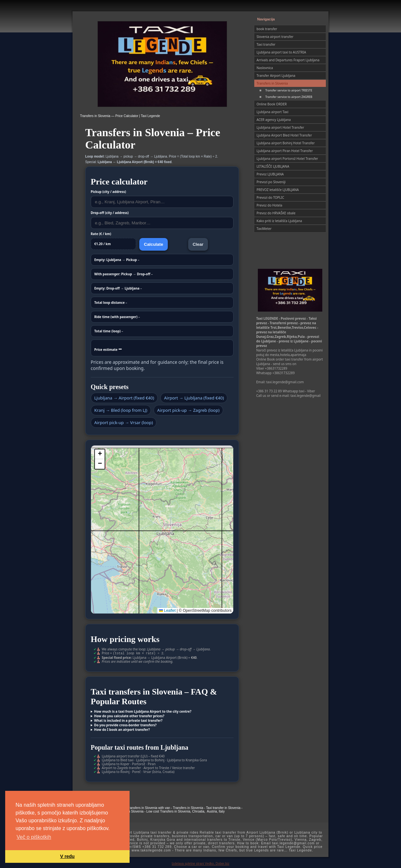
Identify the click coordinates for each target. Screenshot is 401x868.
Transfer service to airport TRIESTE (289, 90)
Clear (198, 244)
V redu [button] (68, 856)
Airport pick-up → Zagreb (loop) (188, 410)
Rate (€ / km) (101, 234)
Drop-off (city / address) (110, 213)
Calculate (153, 244)
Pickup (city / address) (108, 192)
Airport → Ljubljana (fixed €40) (194, 398)
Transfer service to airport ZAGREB (289, 97)
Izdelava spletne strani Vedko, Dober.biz (200, 863)
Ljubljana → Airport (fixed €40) (124, 398)
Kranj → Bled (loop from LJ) (121, 410)
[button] (100, 454)
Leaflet (167, 611)
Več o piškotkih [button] (34, 837)
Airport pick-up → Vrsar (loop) (124, 422)
